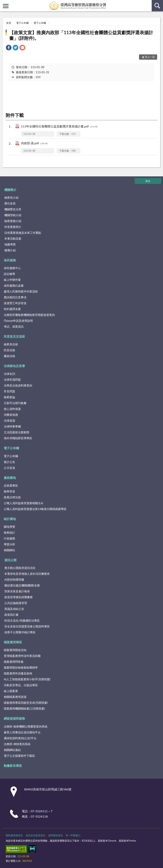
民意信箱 (9, 350)
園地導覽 (9, 527)
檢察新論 (9, 397)
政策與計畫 (11, 615)
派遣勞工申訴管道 (15, 303)
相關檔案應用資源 (15, 697)
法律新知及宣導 (14, 366)
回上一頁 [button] (150, 57)
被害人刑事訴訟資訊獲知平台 (22, 732)
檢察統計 (9, 532)
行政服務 (9, 538)
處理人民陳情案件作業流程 (21, 291)
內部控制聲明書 (14, 579)
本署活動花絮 (13, 238)
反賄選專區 (11, 485)
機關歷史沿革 (13, 209)
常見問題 (9, 391)
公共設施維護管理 (16, 603)
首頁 (9, 23)
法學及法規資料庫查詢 (18, 385)
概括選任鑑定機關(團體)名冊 (22, 585)
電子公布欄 (22, 23)
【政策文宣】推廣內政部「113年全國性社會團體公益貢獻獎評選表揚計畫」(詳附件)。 (81, 35)
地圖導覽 (10, 244)
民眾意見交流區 (14, 336)
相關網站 (9, 550)
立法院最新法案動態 (17, 432)
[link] (9, 48)
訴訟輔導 (9, 274)
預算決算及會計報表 (17, 591)
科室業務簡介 (13, 227)
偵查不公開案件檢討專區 (20, 632)
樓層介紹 (10, 250)
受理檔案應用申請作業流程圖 (22, 656)
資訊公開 (10, 560)
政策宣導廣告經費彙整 (19, 597)
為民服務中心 (12, 268)
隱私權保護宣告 (14, 835)
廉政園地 (10, 478)
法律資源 (9, 420)
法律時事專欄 (12, 426)
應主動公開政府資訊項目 (20, 568)
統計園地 (10, 519)
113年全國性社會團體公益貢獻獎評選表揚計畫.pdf (59, 127)
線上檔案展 (11, 691)
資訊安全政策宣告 (36, 835)
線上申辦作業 (12, 280)
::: (3, 3)
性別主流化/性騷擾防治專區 (22, 620)
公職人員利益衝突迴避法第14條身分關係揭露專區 (35, 509)
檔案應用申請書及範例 (18, 673)
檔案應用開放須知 (15, 650)
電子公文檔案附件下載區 (19, 756)
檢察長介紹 (11, 198)
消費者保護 (11, 415)
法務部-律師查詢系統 (17, 744)
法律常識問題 (12, 380)
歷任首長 (10, 203)
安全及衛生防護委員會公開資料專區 (27, 626)
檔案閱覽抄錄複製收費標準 (21, 667)
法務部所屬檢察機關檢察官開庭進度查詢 (29, 315)
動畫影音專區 (13, 766)
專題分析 (9, 544)
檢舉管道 (9, 491)
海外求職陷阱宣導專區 (18, 438)
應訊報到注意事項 (15, 297)
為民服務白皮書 (14, 285)
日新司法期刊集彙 (15, 403)
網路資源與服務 (14, 718)
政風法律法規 (12, 497)
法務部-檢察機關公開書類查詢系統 (26, 726)
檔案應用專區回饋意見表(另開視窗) (26, 703)
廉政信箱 (9, 356)
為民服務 (10, 260)
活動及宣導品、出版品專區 (21, 685)
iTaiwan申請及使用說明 (18, 321)
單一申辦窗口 (73, 835)
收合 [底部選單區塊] (148, 181)
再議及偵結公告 (14, 609)
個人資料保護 (12, 409)
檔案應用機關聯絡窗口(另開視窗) (24, 708)
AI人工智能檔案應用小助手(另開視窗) (27, 679)
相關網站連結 (12, 750)
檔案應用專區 (13, 642)
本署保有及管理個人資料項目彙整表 (27, 574)
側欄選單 (6, 6)
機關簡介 (10, 190)
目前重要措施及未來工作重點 (23, 233)
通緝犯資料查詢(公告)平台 (20, 738)
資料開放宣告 (56, 835)
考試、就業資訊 (14, 326)
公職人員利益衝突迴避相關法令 (24, 503)
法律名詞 (9, 374)
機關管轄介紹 (13, 215)
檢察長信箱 (11, 344)
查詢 (157, 6)
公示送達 (9, 468)
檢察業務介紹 (13, 221)
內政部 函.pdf (34, 143)
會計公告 (9, 462)
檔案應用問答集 (14, 662)
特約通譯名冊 (12, 309)
